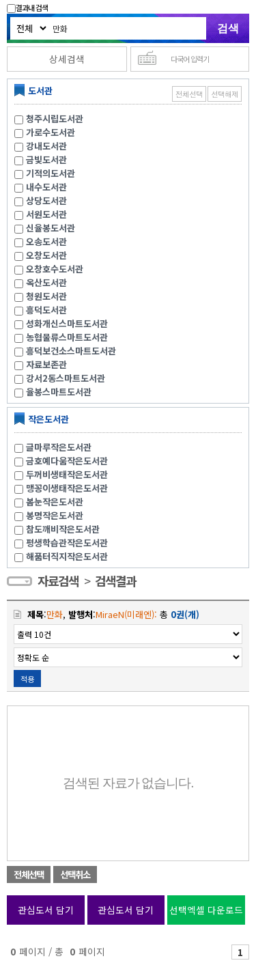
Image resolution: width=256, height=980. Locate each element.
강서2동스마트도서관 (66, 378)
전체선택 (189, 94)
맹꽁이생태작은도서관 (67, 488)
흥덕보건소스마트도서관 (71, 351)
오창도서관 (46, 255)
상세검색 (67, 59)
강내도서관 (46, 146)
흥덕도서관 (46, 310)
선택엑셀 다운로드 (206, 910)
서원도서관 (46, 214)
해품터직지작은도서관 (67, 556)
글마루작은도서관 (59, 447)
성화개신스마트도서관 (67, 323)
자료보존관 (46, 364)
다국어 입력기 (190, 59)
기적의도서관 (51, 173)
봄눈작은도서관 (55, 502)
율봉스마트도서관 (59, 392)
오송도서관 (46, 241)
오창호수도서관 (55, 269)
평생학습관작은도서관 (67, 543)
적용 (27, 679)
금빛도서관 (46, 159)
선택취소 (75, 874)
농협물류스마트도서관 (67, 337)
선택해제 (225, 94)
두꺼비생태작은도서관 (67, 474)
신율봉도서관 (51, 228)
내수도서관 (46, 187)
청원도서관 (46, 296)
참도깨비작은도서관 (63, 529)
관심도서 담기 (46, 910)
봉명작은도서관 (55, 515)
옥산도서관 (46, 282)
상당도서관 (46, 200)
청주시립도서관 (55, 118)
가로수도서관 (51, 132)
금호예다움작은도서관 (67, 461)
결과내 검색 (27, 8)
